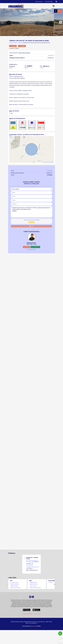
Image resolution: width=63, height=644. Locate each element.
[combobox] (31, 195)
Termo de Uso (37, 620)
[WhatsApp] (60, 633)
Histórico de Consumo (16, 594)
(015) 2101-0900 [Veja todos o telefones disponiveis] (49, 2)
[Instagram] (33, 603)
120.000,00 (51, 62)
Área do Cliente (39, 2)
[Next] (54, 590)
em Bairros (15, 49)
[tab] (56, 11)
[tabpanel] (31, 25)
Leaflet (45, 168)
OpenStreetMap (51, 168)
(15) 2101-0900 (30, 571)
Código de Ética (33, 588)
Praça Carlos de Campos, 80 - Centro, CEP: (33, 567)
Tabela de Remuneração (35, 594)
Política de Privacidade (27, 620)
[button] (56, 1)
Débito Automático (15, 590)
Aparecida (21, 49)
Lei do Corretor (33, 592)
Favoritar (13, 52)
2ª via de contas (14, 588)
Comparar (22, 52)
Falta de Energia (14, 592)
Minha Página (26, 253)
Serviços (51, 588)
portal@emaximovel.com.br (33, 573)
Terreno (11, 49)
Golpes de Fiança (34, 590)
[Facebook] (30, 603)
